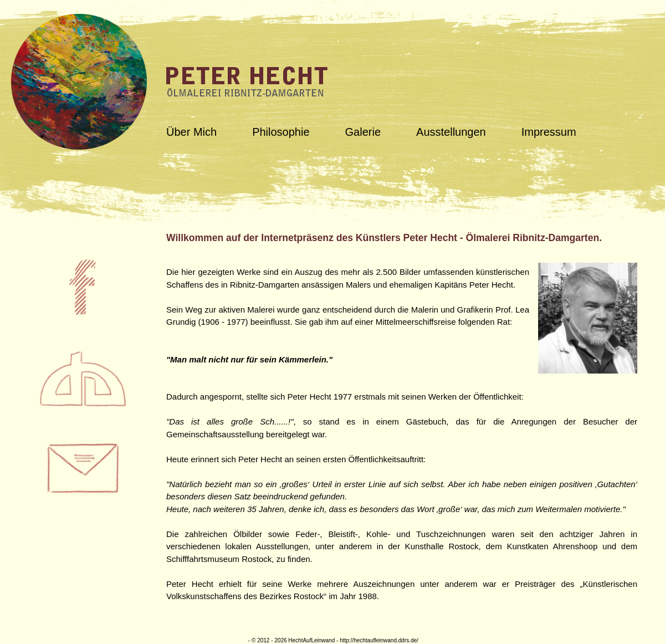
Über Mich (191, 132)
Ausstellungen (451, 132)
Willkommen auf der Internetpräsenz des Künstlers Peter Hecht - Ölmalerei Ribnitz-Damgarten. (384, 238)
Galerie (363, 132)
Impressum (549, 132)
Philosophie (281, 132)
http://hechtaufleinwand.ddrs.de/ (379, 640)
